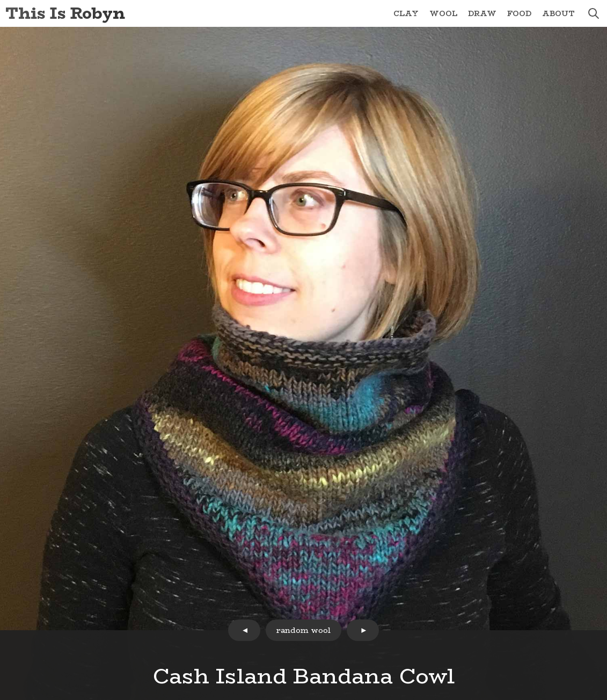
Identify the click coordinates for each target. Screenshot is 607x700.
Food (519, 13)
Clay (406, 13)
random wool (304, 630)
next (363, 630)
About (558, 13)
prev (244, 630)
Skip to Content (0, 0)
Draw (482, 13)
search (594, 13)
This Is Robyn (65, 13)
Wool (443, 13)
